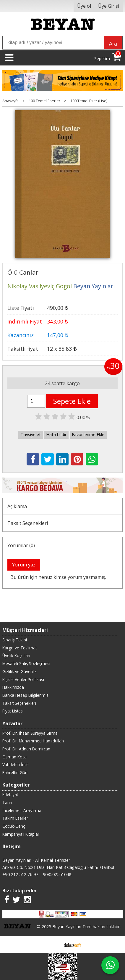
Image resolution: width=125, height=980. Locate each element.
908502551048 (57, 874)
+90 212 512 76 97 (20, 874)
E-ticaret (53, 944)
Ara (113, 44)
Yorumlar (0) (21, 545)
